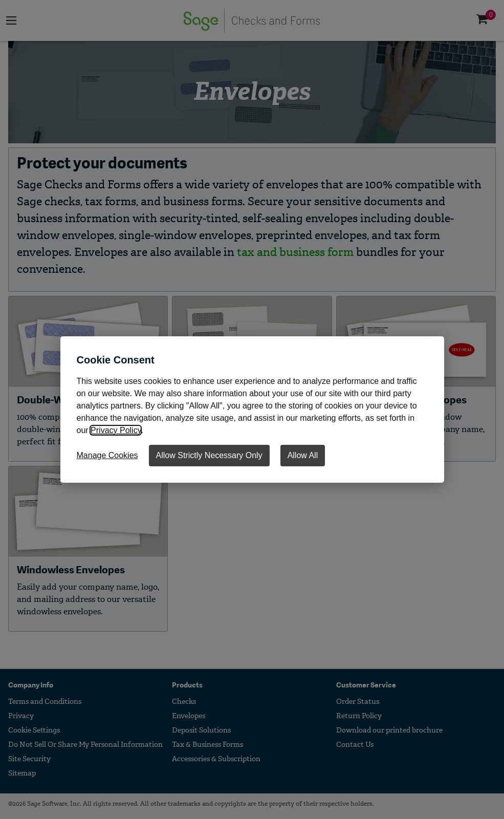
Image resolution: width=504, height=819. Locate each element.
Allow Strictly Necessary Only (209, 455)
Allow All (303, 455)
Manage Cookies (107, 455)
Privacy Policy (116, 430)
